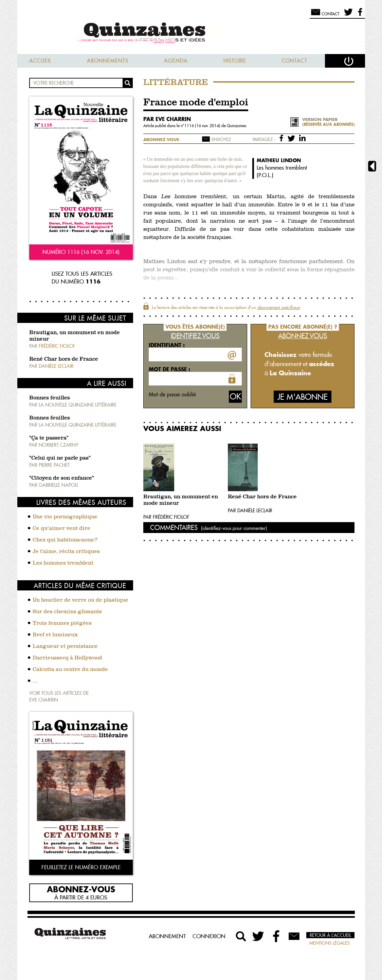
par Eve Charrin (167, 119)
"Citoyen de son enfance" (62, 478)
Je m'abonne (303, 397)
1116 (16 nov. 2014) (203, 126)
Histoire (235, 61)
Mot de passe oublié (172, 394)
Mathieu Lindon (279, 160)
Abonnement (167, 936)
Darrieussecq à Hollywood (67, 658)
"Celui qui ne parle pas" (60, 458)
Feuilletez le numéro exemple (81, 867)
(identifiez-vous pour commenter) (234, 528)
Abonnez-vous (81, 889)
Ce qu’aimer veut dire (61, 529)
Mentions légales (330, 943)
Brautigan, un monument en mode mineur (181, 500)
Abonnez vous (161, 140)
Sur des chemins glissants (67, 612)
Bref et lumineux (55, 635)
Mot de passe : (169, 369)
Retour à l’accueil (330, 935)
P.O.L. (265, 175)
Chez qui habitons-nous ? (65, 540)
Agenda (176, 61)
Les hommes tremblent (63, 563)
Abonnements (108, 61)
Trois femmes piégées (62, 623)
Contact (295, 61)
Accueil (40, 61)
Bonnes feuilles (50, 398)
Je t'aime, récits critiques (66, 552)
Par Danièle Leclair (250, 511)
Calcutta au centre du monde (70, 670)
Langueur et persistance (65, 647)
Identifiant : (167, 345)
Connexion (209, 936)
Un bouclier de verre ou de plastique (80, 600)
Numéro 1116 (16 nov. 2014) (81, 252)
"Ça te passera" (49, 438)
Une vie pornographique (65, 517)
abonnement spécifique (279, 307)
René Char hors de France (64, 359)
